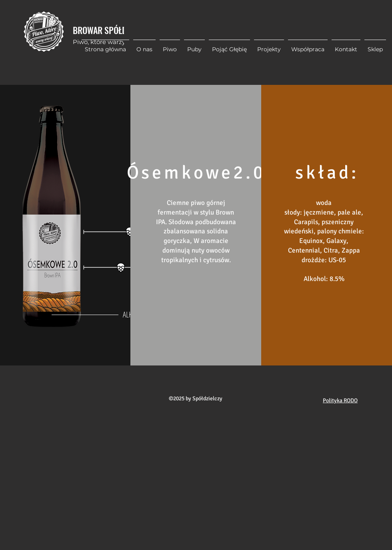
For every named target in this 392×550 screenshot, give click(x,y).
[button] (269, 46)
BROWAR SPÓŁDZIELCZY (113, 30)
